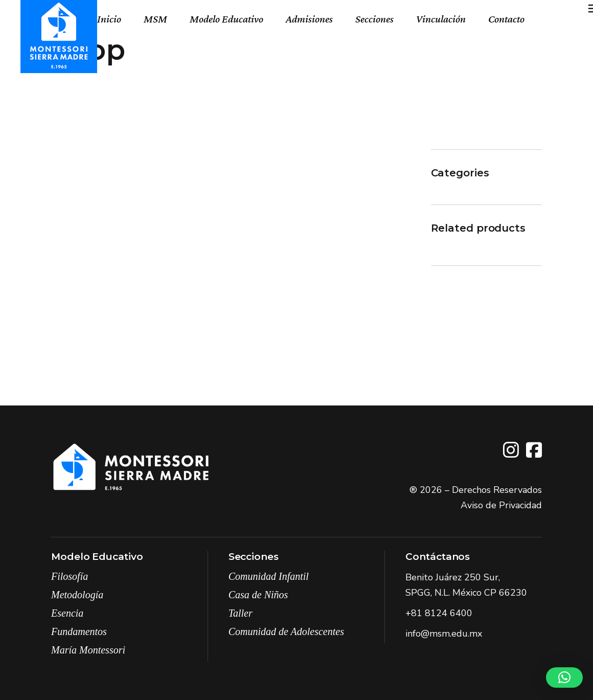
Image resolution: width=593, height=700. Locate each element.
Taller (241, 613)
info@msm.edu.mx (444, 634)
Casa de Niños (258, 595)
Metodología (77, 595)
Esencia (67, 613)
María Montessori (88, 650)
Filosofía (70, 576)
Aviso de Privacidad (501, 505)
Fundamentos (79, 631)
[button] (564, 678)
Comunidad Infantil (269, 576)
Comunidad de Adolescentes (286, 631)
